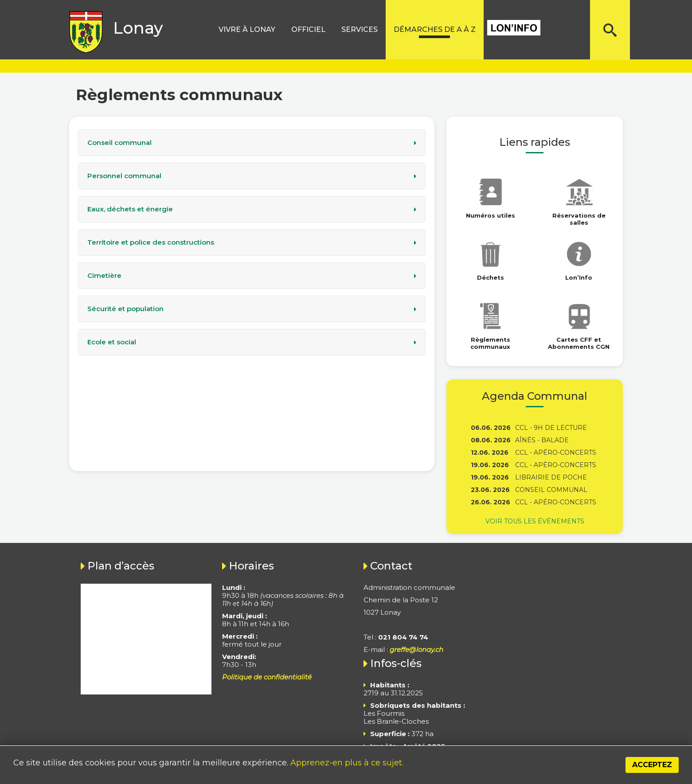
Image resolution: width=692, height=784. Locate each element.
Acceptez (652, 765)
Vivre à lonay (247, 29)
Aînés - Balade (542, 440)
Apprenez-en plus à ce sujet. (347, 763)
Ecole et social (112, 342)
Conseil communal (119, 143)
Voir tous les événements (535, 521)
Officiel (308, 29)
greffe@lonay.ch (416, 649)
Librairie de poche (551, 477)
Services (360, 29)
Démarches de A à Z (435, 29)
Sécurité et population (125, 309)
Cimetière (104, 276)
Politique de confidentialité (267, 677)
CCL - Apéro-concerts (556, 452)
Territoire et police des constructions (151, 242)
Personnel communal (124, 176)
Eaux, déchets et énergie (130, 209)
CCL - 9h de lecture (551, 428)
